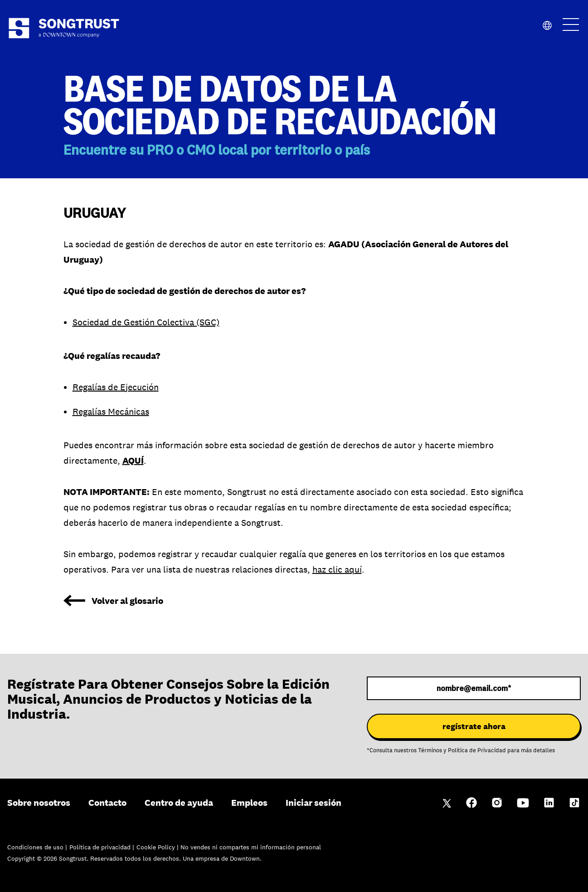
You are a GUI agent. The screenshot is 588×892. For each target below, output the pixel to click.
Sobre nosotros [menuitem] (39, 803)
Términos (430, 750)
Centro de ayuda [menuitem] (179, 803)
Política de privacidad (101, 847)
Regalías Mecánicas (111, 412)
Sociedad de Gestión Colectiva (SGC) (146, 322)
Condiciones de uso (36, 847)
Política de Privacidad (477, 750)
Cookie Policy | (158, 847)
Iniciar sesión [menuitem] (313, 803)
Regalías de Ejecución (116, 387)
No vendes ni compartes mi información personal (251, 847)
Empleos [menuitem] (249, 803)
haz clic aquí (337, 569)
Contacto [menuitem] (107, 803)
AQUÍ (133, 461)
